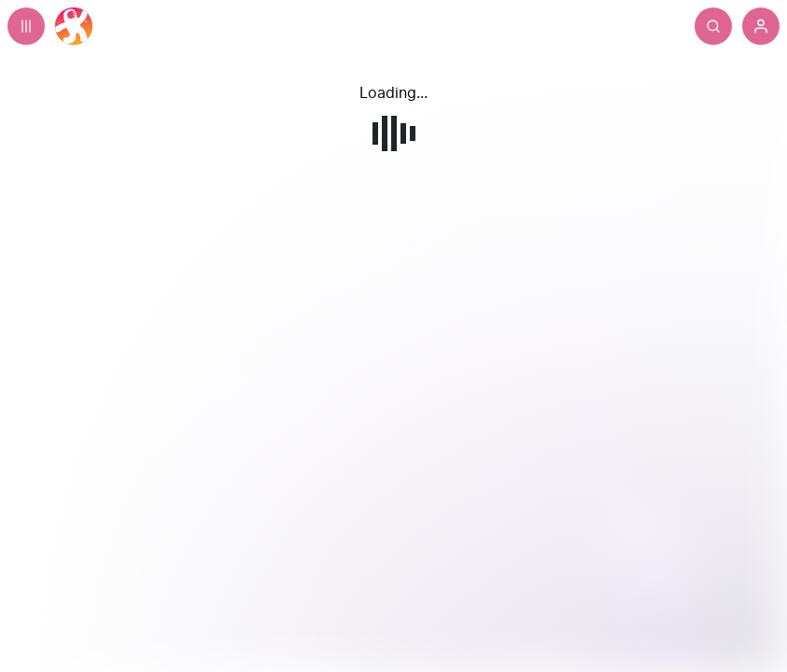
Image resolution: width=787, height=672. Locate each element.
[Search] (713, 26)
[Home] (74, 26)
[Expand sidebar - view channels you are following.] (26, 26)
